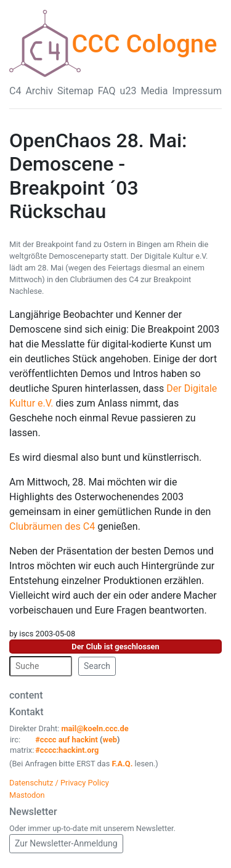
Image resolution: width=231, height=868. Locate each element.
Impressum (197, 91)
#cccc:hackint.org (67, 750)
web (110, 740)
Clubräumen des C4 (53, 526)
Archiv (39, 91)
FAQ (107, 91)
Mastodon (27, 795)
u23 (128, 91)
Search (97, 666)
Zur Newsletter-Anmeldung (66, 843)
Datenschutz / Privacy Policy (59, 783)
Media (154, 91)
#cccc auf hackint (67, 740)
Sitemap (75, 91)
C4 (15, 91)
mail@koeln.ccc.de (95, 728)
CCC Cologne (144, 44)
